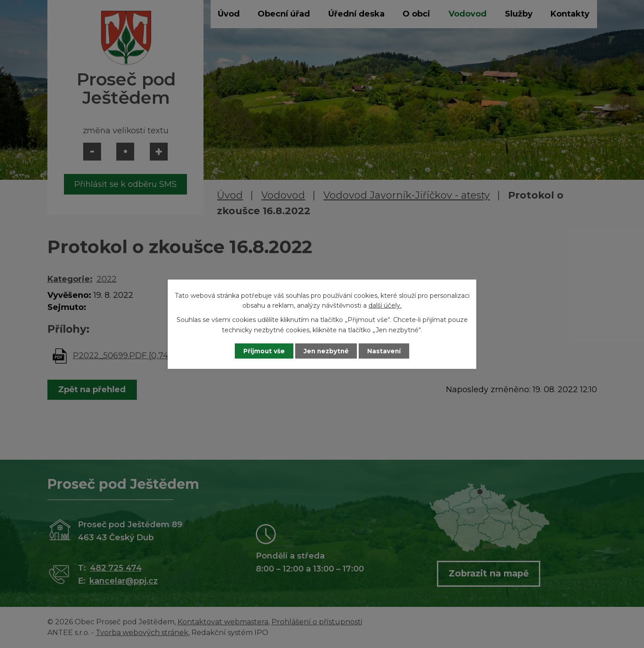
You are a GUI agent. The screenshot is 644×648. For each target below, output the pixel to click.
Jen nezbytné (326, 351)
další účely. (385, 305)
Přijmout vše (261, 351)
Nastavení (387, 351)
